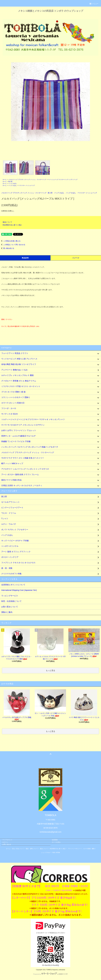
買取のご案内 (7, 612)
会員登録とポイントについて (13, 585)
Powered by (50, 974)
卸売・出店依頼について (11, 601)
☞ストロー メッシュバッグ (27, 185)
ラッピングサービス (10, 596)
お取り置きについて (10, 607)
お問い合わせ (7, 844)
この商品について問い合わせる (13, 245)
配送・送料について (32, 849)
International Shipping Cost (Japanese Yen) (19, 590)
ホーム (5, 180)
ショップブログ (46, 853)
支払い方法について (18, 849)
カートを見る (56, 842)
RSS (54, 853)
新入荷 (10, 181)
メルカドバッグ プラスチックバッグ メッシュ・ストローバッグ (27, 180)
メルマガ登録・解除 (89, 849)
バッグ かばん (13, 183)
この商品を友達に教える (10, 241)
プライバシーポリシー (74, 849)
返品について (7, 222)
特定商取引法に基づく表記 (12, 225)
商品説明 (25, 258)
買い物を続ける (7, 248)
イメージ (76, 258)
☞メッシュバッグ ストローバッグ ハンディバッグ (63, 180)
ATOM (58, 853)
